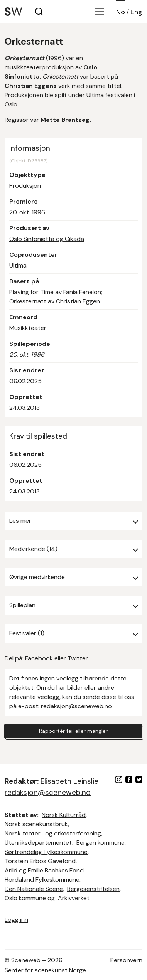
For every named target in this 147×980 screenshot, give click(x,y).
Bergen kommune (101, 843)
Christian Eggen (78, 301)
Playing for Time (31, 292)
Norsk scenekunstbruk (36, 824)
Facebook (39, 658)
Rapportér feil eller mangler (73, 731)
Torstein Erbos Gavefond (40, 861)
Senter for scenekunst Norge (45, 970)
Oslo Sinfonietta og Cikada (47, 239)
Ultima (18, 265)
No (121, 12)
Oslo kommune (25, 898)
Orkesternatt (28, 301)
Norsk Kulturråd (64, 815)
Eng (136, 12)
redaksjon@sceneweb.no (76, 706)
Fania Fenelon (82, 292)
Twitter (78, 658)
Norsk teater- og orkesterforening (53, 833)
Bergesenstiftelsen (93, 889)
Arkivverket (74, 898)
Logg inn (16, 920)
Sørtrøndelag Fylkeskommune (46, 852)
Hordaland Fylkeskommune (42, 880)
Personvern (126, 960)
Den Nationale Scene (34, 889)
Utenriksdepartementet (38, 843)
